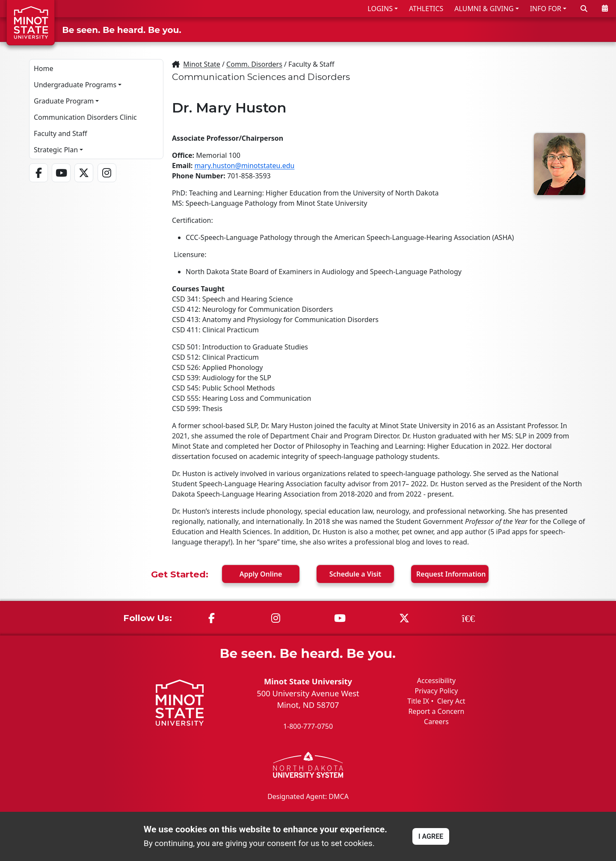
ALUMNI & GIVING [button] (484, 9)
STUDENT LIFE (527, 29)
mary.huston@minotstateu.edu (244, 166)
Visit (355, 574)
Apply (261, 574)
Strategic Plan (56, 150)
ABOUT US (586, 29)
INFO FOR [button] (546, 9)
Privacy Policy (436, 691)
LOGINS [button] (380, 9)
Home (44, 68)
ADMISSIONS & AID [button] (386, 29)
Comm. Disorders (254, 64)
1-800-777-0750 (308, 726)
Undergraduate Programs (75, 85)
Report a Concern (436, 711)
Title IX (418, 701)
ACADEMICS (465, 29)
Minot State (201, 64)
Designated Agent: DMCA (308, 796)
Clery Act (451, 701)
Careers (436, 722)
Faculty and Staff (60, 133)
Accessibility (436, 681)
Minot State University (308, 681)
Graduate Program (64, 101)
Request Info (451, 574)
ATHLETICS (426, 9)
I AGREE (431, 836)
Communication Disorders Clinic (85, 117)
